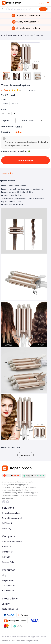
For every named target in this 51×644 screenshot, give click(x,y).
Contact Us (8, 552)
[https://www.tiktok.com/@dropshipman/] (4, 502)
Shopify (6, 604)
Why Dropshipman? (12, 542)
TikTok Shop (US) (11, 609)
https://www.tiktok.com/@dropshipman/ (4, 502)
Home (3, 35)
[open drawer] (48, 3)
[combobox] (26, 121)
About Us (7, 547)
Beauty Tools (29, 35)
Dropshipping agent (12, 518)
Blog (4, 575)
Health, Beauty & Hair (15, 35)
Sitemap (34, 641)
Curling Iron (40, 35)
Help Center (8, 580)
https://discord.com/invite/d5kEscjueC (8, 502)
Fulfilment (7, 523)
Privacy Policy (22, 641)
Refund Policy (9, 562)
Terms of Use (8, 641)
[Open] (42, 120)
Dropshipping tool (11, 513)
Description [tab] (8, 173)
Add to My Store (25, 160)
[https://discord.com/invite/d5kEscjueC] (8, 502)
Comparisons (9, 585)
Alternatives (8, 591)
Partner (6, 557)
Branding (7, 528)
